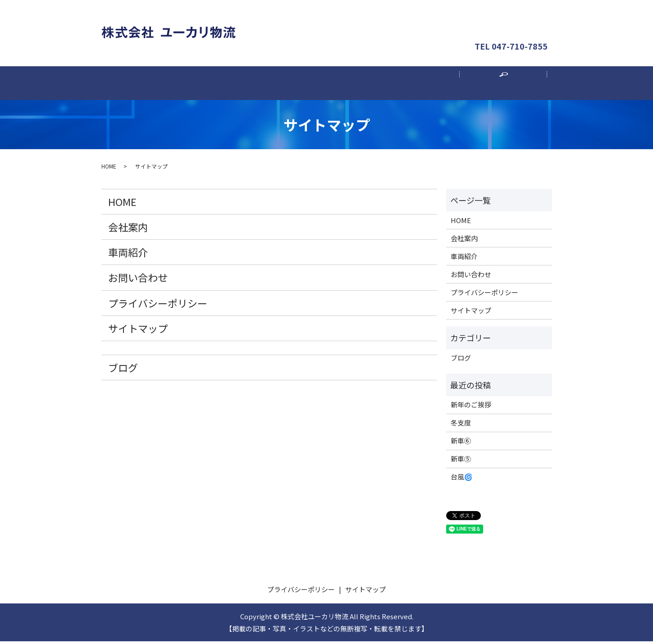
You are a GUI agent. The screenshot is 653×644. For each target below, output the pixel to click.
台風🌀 (462, 480)
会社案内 (238, 84)
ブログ (123, 370)
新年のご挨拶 (471, 408)
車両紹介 (327, 84)
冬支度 (461, 426)
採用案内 (415, 84)
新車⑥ (461, 444)
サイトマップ (138, 331)
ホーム (150, 84)
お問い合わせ (511, 20)
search (509, 89)
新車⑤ (461, 462)
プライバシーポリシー (158, 306)
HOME (109, 169)
